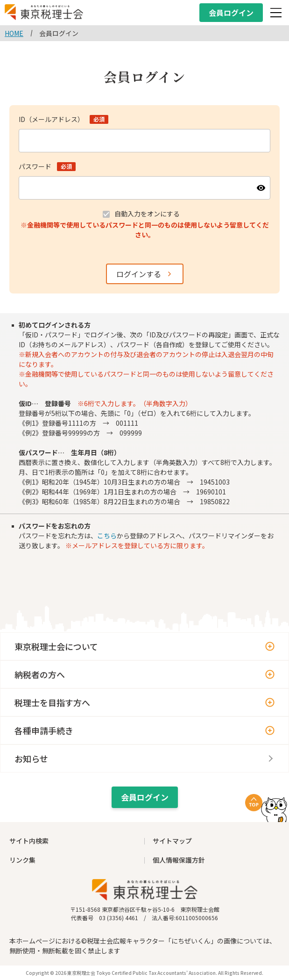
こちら (107, 536)
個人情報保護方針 (179, 860)
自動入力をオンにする (147, 214)
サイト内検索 (29, 841)
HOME (14, 33)
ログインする (139, 274)
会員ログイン (231, 13)
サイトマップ (172, 841)
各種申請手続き (44, 730)
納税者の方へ (40, 674)
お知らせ (31, 758)
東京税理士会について (56, 646)
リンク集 (22, 860)
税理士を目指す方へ (52, 702)
